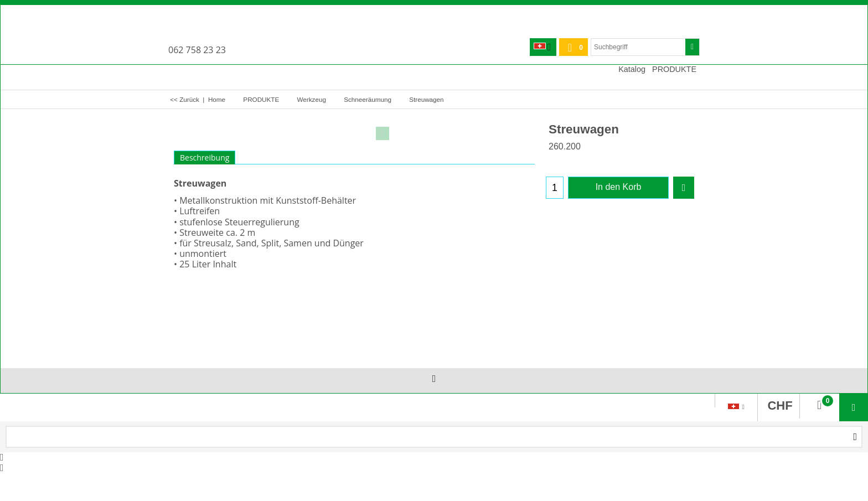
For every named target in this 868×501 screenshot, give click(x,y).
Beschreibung (205, 157)
